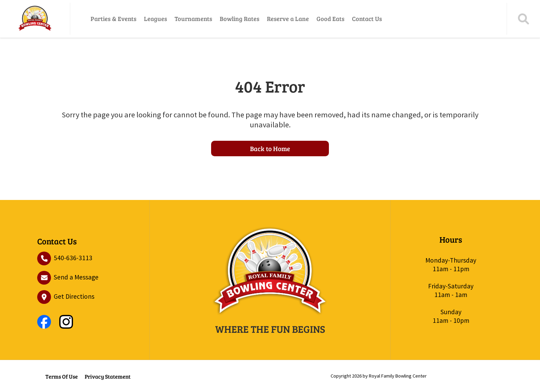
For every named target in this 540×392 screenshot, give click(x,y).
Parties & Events (113, 19)
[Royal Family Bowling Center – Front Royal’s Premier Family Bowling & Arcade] (35, 19)
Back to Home (270, 148)
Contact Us (367, 19)
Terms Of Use (62, 376)
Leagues (155, 19)
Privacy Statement (108, 376)
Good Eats (330, 19)
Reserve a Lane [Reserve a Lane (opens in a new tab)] (288, 19)
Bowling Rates (240, 19)
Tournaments (193, 19)
